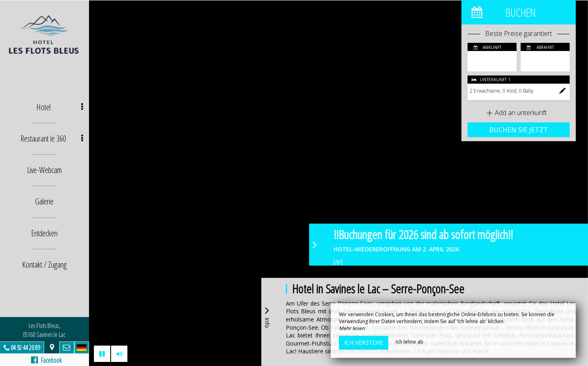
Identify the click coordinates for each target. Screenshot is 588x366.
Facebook (47, 360)
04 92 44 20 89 (26, 348)
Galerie (45, 201)
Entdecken (45, 233)
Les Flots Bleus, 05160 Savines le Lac (45, 330)
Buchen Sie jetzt (519, 130)
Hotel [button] (61, 107)
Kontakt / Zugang (45, 264)
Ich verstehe (364, 343)
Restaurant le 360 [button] (52, 139)
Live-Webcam (45, 170)
